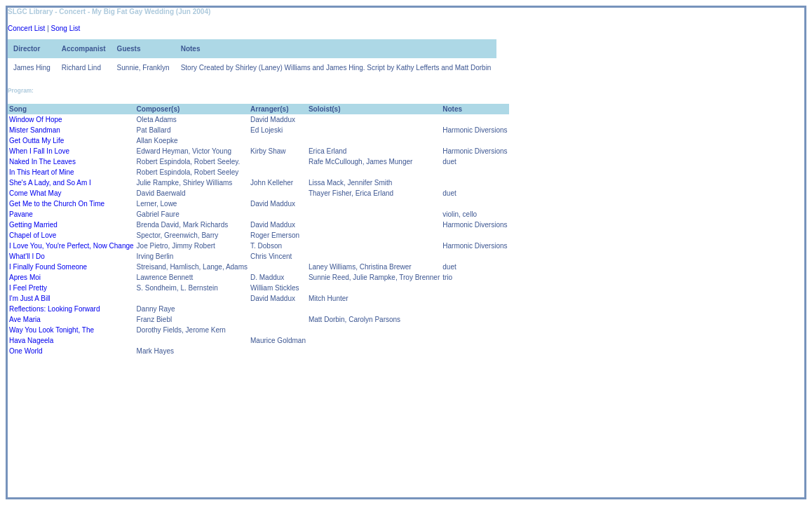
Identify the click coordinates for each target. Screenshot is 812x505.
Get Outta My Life (36, 141)
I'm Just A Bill (30, 298)
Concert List (26, 28)
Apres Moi (25, 277)
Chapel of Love (33, 235)
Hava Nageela (31, 341)
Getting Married (33, 225)
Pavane (21, 214)
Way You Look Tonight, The (52, 330)
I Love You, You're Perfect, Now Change (72, 246)
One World (26, 351)
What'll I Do (27, 256)
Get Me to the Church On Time (57, 204)
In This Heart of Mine (42, 172)
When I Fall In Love (39, 151)
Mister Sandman (35, 130)
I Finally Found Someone (48, 267)
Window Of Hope (36, 120)
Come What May (35, 193)
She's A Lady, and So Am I (50, 183)
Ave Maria (25, 319)
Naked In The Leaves (42, 162)
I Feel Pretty (28, 288)
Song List (66, 28)
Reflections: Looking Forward (55, 309)
